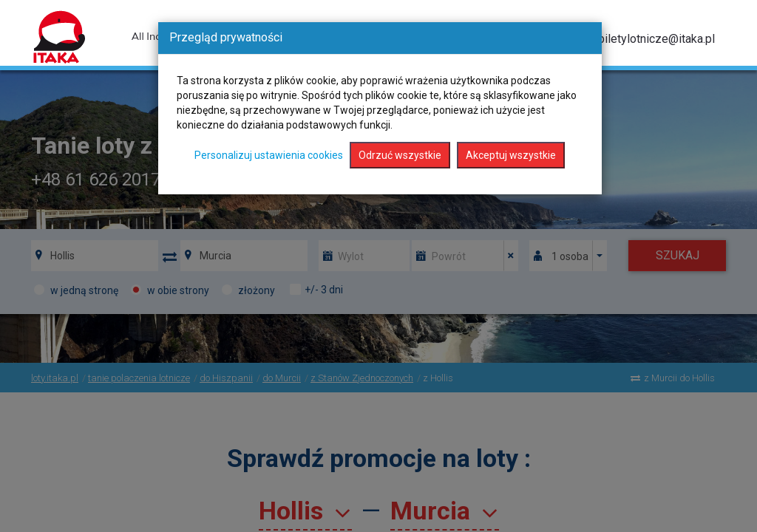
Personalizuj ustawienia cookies (269, 155)
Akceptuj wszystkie (511, 155)
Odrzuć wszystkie (400, 155)
